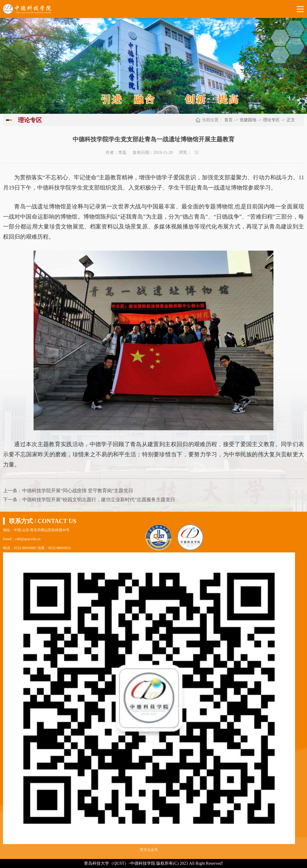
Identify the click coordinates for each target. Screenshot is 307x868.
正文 (291, 120)
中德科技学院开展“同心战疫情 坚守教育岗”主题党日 (78, 491)
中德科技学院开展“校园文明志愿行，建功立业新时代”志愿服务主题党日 (99, 500)
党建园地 (248, 120)
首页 (228, 120)
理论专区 (271, 120)
